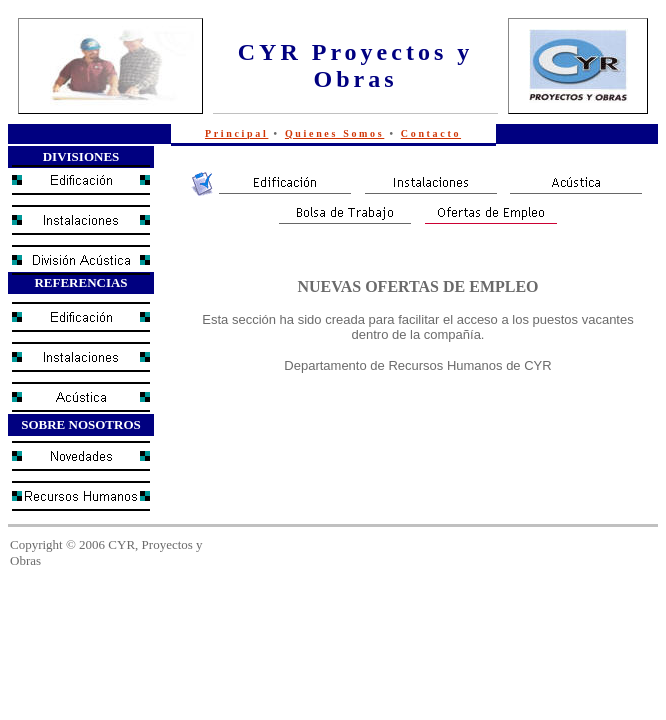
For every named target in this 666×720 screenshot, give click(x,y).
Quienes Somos (334, 133)
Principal (236, 133)
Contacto (431, 133)
